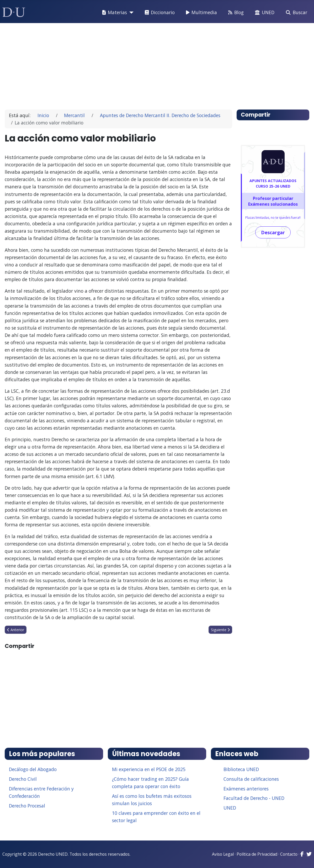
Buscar (296, 13)
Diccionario (159, 13)
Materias (114, 13)
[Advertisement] (157, 64)
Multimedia (200, 13)
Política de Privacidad (257, 854)
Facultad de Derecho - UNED (254, 798)
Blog (235, 13)
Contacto (289, 854)
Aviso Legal (223, 854)
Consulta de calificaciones (251, 779)
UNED (264, 13)
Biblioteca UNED (241, 769)
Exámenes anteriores (246, 789)
